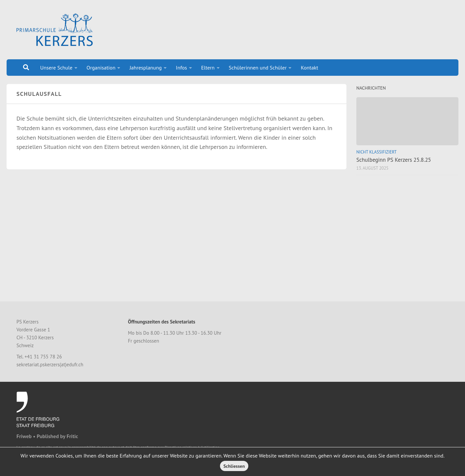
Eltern (208, 68)
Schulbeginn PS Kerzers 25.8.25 (394, 160)
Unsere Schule (56, 68)
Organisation (101, 68)
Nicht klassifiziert (376, 152)
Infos (181, 68)
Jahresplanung (146, 68)
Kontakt (309, 68)
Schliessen (234, 466)
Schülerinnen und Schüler (258, 68)
